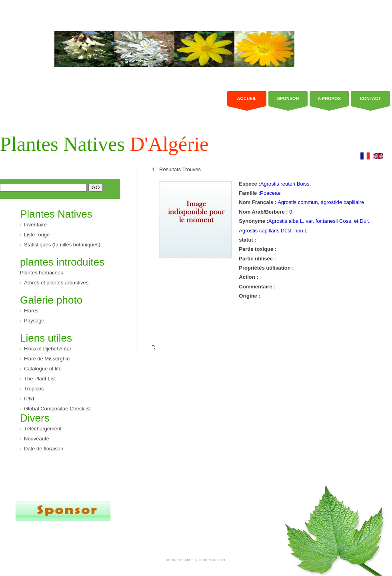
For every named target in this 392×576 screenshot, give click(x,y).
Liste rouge (37, 235)
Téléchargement (43, 429)
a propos (329, 98)
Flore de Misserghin (47, 359)
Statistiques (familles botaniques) (62, 245)
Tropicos (34, 389)
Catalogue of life (43, 369)
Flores (31, 311)
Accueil (247, 98)
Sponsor (288, 98)
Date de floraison (44, 449)
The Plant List (40, 379)
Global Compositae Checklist (57, 409)
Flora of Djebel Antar (48, 349)
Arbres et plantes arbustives (56, 283)
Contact (371, 98)
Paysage (34, 321)
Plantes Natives (104, 144)
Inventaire (35, 225)
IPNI (29, 399)
